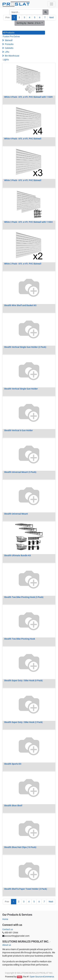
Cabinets (9, 48)
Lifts (7, 52)
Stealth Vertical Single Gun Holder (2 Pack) (25, 347)
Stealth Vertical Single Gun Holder (21, 389)
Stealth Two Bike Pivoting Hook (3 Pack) (24, 597)
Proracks (9, 44)
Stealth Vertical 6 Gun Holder (18, 430)
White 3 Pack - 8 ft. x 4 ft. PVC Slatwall (23, 180)
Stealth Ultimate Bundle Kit (18, 555)
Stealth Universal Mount (16, 514)
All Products (9, 33)
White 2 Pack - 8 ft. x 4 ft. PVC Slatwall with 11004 (28, 222)
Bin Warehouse (12, 56)
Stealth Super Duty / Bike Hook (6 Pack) (23, 681)
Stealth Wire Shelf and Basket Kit (20, 305)
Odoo (19, 977)
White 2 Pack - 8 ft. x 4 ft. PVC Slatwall (23, 264)
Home (5, 919)
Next (52, 17)
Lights (6, 60)
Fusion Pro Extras (11, 36)
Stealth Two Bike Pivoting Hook (20, 639)
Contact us (8, 929)
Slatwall (9, 40)
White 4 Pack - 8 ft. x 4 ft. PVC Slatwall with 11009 (28, 97)
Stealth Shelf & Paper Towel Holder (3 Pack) (26, 889)
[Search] (46, 12)
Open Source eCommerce (42, 977)
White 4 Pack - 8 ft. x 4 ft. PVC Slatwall (23, 139)
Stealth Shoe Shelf (13, 806)
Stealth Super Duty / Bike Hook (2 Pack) (23, 722)
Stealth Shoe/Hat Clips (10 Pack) (20, 847)
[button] (30, 23)
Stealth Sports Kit (13, 764)
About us (7, 945)
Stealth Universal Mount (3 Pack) (20, 472)
